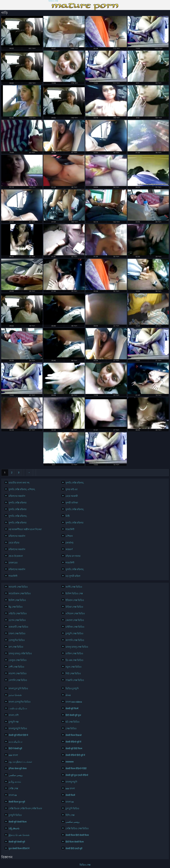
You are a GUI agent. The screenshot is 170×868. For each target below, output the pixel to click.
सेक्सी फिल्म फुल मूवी (17, 802)
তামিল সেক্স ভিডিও (74, 654)
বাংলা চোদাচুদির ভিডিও (20, 702)
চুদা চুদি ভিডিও (72, 809)
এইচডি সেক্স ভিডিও (18, 614)
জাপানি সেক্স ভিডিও (75, 640)
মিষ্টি (68, 516)
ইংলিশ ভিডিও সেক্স (74, 594)
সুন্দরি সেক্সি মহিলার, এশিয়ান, (22, 489)
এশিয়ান (69, 536)
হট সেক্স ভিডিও (73, 722)
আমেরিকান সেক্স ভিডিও (20, 594)
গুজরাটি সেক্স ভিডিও (18, 627)
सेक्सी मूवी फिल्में (72, 709)
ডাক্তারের (13, 563)
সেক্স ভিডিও (71, 729)
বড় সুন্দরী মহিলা (73, 576)
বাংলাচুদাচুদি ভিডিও (18, 729)
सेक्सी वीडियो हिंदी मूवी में (75, 755)
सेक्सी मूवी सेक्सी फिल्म (18, 822)
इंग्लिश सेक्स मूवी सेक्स (18, 769)
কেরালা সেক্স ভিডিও (75, 620)
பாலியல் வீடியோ (18, 709)
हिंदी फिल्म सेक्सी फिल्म (75, 842)
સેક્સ (68, 695)
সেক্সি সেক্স (13, 789)
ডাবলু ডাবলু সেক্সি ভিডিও (20, 654)
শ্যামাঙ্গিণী (70, 529)
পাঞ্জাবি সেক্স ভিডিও (75, 680)
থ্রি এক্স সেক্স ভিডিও (74, 660)
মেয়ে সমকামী (72, 496)
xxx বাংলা (13, 755)
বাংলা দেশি (14, 715)
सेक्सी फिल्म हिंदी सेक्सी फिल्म (77, 835)
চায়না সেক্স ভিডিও (17, 634)
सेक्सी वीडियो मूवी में (73, 742)
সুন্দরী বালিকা (72, 503)
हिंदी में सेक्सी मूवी (15, 749)
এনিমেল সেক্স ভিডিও (75, 614)
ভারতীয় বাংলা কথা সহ (19, 483)
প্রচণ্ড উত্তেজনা (16, 556)
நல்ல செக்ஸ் (15, 695)
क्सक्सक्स (70, 762)
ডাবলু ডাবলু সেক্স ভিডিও (77, 647)
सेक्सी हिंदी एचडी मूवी (74, 849)
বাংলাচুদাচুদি (71, 782)
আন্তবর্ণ (69, 549)
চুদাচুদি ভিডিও (15, 815)
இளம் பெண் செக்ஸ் (19, 835)
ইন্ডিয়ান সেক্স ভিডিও (75, 600)
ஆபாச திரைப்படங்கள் (20, 762)
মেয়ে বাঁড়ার (14, 543)
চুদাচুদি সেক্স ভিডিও (74, 634)
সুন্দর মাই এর (72, 489)
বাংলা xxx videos (74, 702)
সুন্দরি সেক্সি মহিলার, (75, 483)
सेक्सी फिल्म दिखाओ (74, 735)
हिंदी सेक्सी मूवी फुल (73, 715)
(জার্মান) (69, 543)
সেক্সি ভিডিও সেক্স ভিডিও (77, 829)
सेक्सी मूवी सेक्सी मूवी (17, 842)
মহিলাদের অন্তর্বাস (17, 496)
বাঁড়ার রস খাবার (73, 556)
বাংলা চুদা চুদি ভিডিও (18, 689)
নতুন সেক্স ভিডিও (74, 667)
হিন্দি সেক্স (70, 815)
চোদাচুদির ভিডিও (17, 640)
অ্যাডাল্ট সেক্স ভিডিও (18, 587)
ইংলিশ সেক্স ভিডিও (17, 600)
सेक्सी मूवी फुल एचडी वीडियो (77, 775)
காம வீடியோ (16, 742)
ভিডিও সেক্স (53, 1)
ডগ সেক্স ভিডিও (16, 647)
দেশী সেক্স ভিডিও (16, 667)
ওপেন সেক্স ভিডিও (17, 620)
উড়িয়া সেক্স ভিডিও (74, 607)
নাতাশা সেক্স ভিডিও (18, 674)
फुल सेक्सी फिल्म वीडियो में (19, 849)
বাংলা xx (13, 795)
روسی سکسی (16, 775)
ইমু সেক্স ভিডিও (16, 607)
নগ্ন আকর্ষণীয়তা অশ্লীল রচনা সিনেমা (25, 529)
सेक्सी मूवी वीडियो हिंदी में (18, 735)
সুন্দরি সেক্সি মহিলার (18, 503)
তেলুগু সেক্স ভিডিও (18, 660)
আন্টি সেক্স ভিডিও (74, 587)
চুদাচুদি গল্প (14, 722)
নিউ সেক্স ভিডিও (73, 674)
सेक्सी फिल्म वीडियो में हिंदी (76, 769)
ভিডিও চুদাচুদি (72, 689)
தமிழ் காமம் (15, 782)
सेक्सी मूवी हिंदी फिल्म (74, 749)
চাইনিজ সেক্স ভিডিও (75, 627)
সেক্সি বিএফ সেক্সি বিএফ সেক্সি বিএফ (25, 809)
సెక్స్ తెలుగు (14, 829)
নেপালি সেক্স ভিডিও (18, 680)
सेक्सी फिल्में (70, 795)
